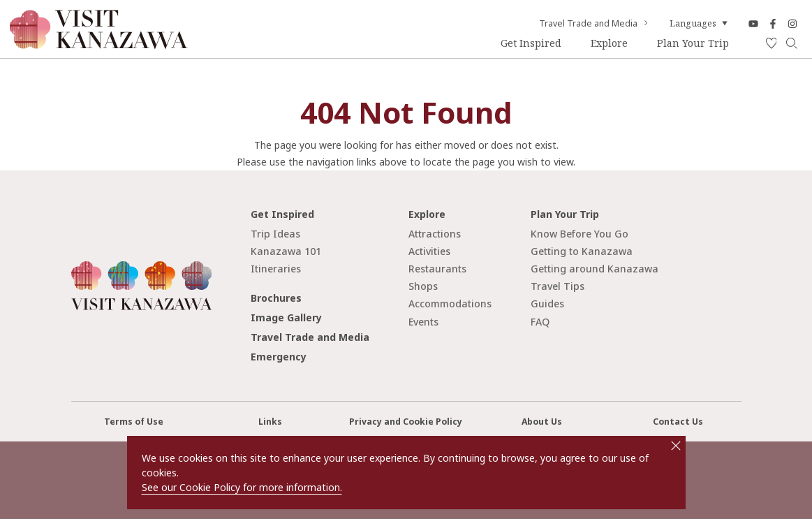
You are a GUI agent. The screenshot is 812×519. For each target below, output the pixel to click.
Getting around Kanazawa (595, 269)
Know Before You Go (580, 234)
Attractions (435, 234)
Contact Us (678, 422)
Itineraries (276, 269)
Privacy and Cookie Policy (406, 422)
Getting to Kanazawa (582, 251)
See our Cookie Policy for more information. (242, 487)
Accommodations (450, 304)
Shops (423, 286)
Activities (429, 251)
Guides (547, 304)
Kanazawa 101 (286, 251)
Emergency (279, 357)
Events (423, 322)
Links (270, 422)
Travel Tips (558, 286)
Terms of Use (134, 422)
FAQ (540, 322)
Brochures (276, 298)
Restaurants (437, 269)
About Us (542, 422)
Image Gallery (286, 317)
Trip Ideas (275, 234)
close (676, 446)
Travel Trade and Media (595, 24)
